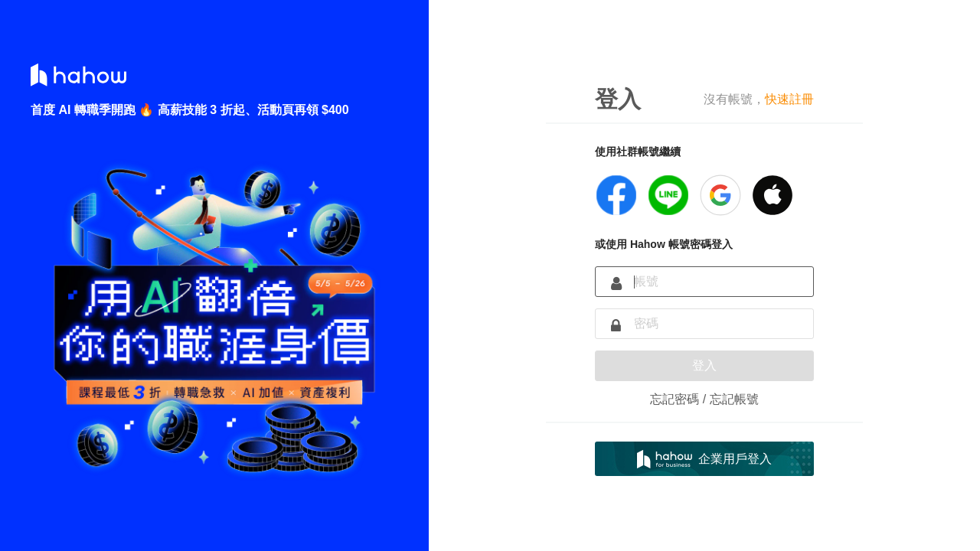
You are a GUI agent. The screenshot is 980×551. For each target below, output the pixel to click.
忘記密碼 (675, 399)
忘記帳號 (734, 399)
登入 (704, 365)
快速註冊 (789, 99)
